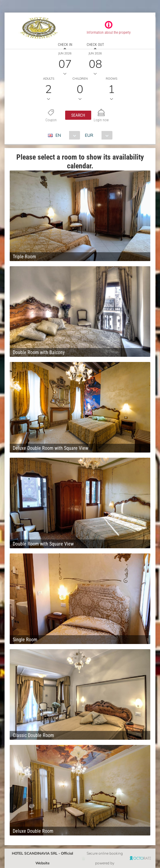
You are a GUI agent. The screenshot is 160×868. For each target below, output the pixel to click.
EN (58, 135)
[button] (78, 115)
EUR (89, 135)
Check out (95, 45)
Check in (65, 45)
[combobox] (66, 135)
